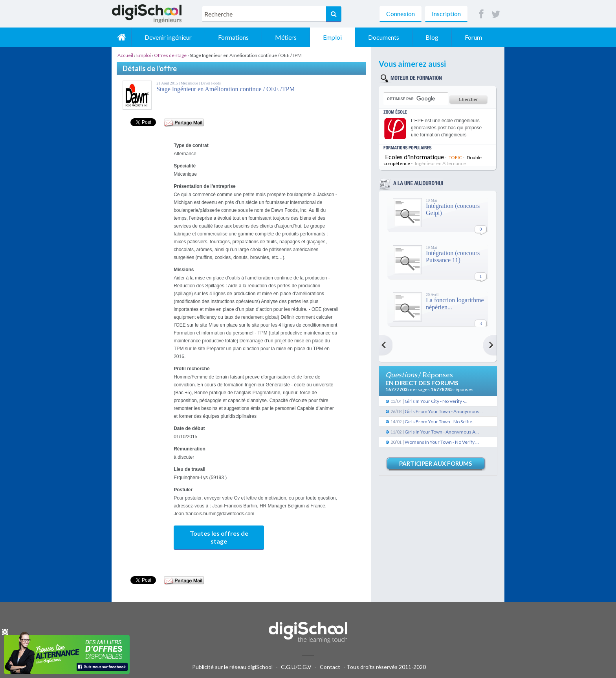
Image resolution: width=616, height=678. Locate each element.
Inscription (446, 14)
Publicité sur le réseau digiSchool (232, 667)
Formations (233, 37)
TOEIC (455, 157)
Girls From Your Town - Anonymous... (444, 411)
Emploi (332, 37)
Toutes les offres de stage (219, 537)
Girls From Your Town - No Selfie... (440, 422)
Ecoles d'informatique (414, 157)
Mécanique (190, 83)
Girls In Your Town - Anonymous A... (442, 432)
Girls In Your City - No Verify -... (436, 401)
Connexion (401, 14)
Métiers (286, 37)
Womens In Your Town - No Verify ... (442, 442)
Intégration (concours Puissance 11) (453, 256)
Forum (473, 37)
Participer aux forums (435, 463)
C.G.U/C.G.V (296, 667)
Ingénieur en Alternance (440, 163)
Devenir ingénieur (168, 37)
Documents (384, 37)
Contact (330, 667)
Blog (432, 37)
